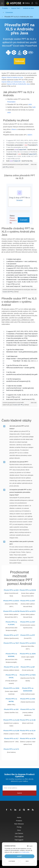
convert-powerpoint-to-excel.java (13, 164)
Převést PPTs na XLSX (28, 731)
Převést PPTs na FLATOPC (11, 623)
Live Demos (19, 833)
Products (19, 821)
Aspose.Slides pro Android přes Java (13, 82)
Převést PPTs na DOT (28, 601)
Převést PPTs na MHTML (11, 700)
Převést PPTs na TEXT (11, 643)
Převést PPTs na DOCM (28, 590)
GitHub (11, 167)
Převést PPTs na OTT (11, 635)
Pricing (19, 827)
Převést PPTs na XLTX (11, 749)
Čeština (26, 3)
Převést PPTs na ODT (28, 622)
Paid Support (19, 840)
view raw (34, 164)
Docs (19, 830)
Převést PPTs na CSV (11, 667)
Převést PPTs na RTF (28, 635)
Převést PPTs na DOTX (28, 611)
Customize (12, 861)
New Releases (19, 824)
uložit (30, 104)
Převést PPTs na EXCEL (11, 676)
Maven (14, 129)
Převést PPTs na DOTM (11, 611)
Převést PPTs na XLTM (28, 739)
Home (19, 817)
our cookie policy (25, 852)
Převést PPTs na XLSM (11, 731)
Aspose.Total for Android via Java (12, 78)
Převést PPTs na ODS (28, 699)
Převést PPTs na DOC (11, 590)
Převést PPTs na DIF (28, 667)
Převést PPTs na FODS (28, 675)
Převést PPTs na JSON (28, 654)
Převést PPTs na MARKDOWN (28, 690)
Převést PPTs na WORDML (11, 655)
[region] (19, 151)
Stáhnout (19, 61)
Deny (27, 861)
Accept (19, 856)
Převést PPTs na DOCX (11, 601)
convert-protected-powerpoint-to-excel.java (16, 290)
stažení (30, 135)
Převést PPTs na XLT (11, 739)
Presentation (11, 102)
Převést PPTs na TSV (28, 709)
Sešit (34, 107)
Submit (19, 793)
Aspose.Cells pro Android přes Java (18, 84)
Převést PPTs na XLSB (28, 720)
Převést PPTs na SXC (11, 709)
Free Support (19, 837)
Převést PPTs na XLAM (11, 720)
